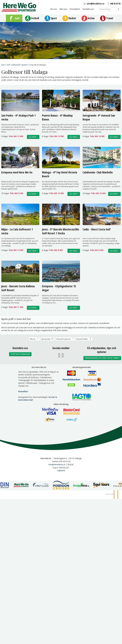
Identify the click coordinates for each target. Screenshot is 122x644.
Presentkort (75, 9)
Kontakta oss (88, 9)
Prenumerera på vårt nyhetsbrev (102, 358)
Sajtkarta (61, 470)
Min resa (63, 9)
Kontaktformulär (20, 354)
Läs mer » (33, 137)
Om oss (54, 9)
